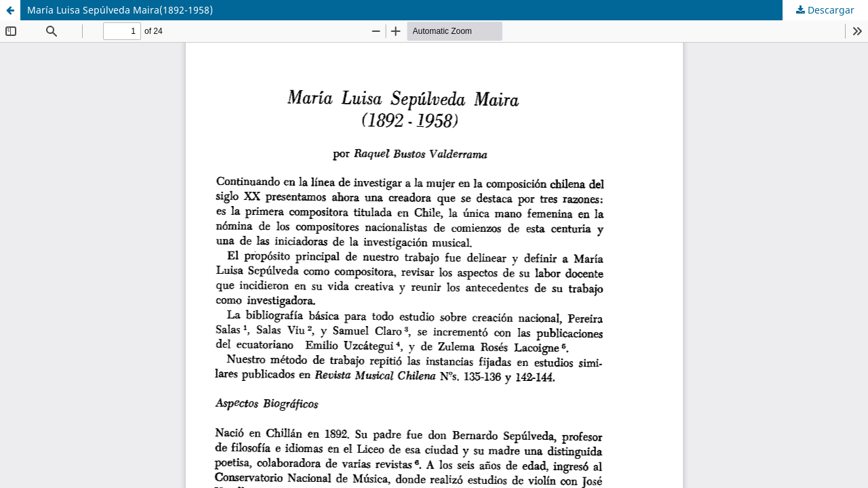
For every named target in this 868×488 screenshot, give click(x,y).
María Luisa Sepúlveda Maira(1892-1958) (120, 10)
